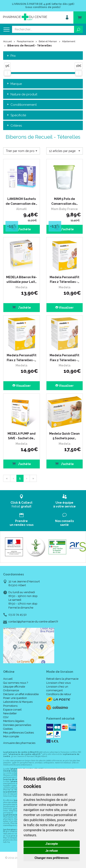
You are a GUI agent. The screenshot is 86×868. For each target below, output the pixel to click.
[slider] (7, 73)
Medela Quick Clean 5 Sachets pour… (64, 436)
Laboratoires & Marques (18, 702)
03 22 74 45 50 (18, 615)
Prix (11, 56)
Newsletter (10, 713)
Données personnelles (17, 725)
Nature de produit (22, 94)
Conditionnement (21, 105)
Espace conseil (12, 710)
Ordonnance (11, 690)
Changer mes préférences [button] (52, 858)
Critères (14, 126)
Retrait (22, 501)
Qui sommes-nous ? (16, 683)
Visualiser (64, 308)
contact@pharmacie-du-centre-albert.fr (33, 622)
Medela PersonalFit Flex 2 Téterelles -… (64, 279)
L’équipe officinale (14, 687)
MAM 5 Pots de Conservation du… (65, 201)
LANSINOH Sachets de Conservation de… (21, 201)
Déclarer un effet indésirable (21, 694)
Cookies (8, 729)
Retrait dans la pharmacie (62, 679)
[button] (22, 151)
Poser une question (15, 698)
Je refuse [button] (52, 851)
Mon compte (11, 736)
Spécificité (16, 115)
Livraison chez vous (58, 683)
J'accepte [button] (52, 844)
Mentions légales (14, 721)
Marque (14, 84)
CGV (6, 717)
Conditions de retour (59, 694)
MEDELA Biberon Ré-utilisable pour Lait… (22, 279)
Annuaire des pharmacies (19, 743)
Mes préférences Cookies (19, 733)
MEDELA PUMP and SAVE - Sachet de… (22, 436)
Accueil (7, 41)
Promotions (10, 706)
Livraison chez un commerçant (57, 688)
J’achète (22, 229)
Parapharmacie (25, 41)
